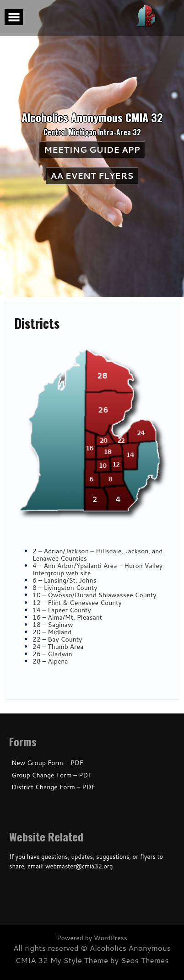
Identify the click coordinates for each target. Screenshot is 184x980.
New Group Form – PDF (47, 763)
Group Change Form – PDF (52, 775)
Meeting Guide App (91, 150)
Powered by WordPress (92, 938)
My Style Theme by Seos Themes (109, 960)
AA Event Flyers (93, 176)
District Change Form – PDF (53, 787)
